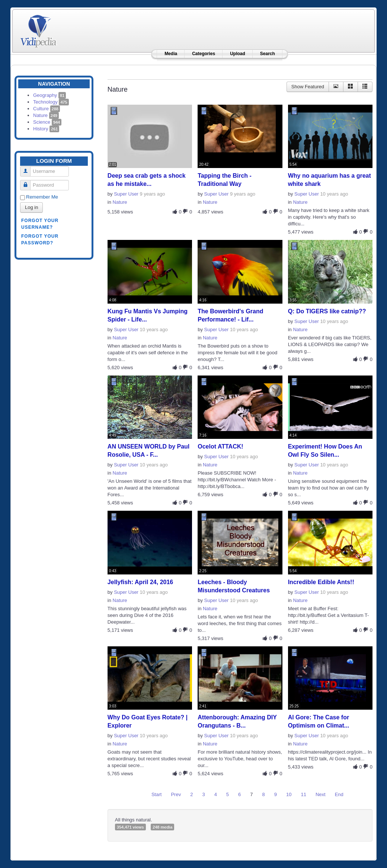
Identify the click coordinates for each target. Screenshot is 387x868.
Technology (51, 102)
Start (156, 794)
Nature (46, 115)
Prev (176, 794)
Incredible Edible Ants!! (321, 582)
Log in (31, 207)
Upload (238, 54)
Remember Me (42, 197)
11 (304, 794)
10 (289, 794)
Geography (49, 95)
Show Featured (308, 87)
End (339, 794)
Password (28, 182)
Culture (47, 109)
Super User (126, 194)
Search (268, 54)
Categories (204, 54)
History (46, 129)
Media (171, 54)
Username (28, 168)
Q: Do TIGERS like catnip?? (327, 311)
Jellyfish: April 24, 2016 (140, 582)
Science (47, 122)
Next (321, 794)
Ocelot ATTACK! (220, 446)
